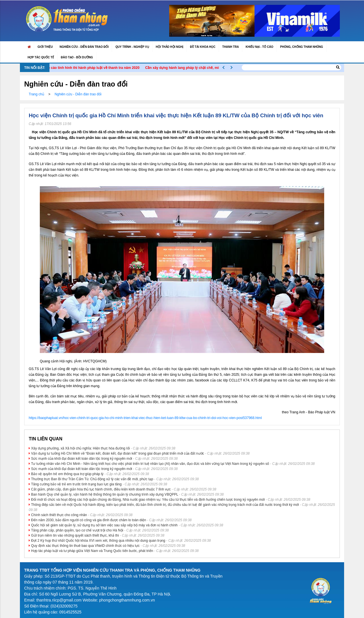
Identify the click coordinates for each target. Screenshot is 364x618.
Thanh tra (231, 47)
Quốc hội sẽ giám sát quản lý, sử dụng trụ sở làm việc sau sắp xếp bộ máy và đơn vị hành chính (104, 525)
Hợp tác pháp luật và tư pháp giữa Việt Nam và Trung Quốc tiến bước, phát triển (92, 551)
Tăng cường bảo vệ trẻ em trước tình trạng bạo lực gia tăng (76, 484)
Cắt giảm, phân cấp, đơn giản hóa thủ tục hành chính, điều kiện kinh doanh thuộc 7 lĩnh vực (101, 489)
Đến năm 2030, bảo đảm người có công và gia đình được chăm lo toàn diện (88, 520)
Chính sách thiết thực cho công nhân (59, 515)
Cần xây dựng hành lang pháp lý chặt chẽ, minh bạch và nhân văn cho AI (210, 68)
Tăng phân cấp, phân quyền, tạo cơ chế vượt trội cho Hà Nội (77, 530)
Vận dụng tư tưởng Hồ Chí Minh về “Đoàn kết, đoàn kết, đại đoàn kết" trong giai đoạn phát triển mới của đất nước (117, 453)
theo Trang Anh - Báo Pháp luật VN (309, 412)
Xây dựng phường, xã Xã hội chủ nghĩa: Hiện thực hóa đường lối (80, 448)
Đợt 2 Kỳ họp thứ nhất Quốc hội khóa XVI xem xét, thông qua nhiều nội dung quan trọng (98, 541)
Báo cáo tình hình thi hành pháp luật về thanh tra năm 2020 (97, 68)
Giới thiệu (45, 47)
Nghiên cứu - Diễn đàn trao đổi (84, 47)
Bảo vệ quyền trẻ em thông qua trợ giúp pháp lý (67, 474)
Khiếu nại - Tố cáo (259, 47)
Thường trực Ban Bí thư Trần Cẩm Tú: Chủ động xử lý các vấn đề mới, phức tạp (92, 479)
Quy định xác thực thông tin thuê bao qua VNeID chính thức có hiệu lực (85, 546)
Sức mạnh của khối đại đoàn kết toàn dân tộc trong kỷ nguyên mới (81, 459)
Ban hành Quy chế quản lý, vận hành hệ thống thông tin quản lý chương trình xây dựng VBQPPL (105, 494)
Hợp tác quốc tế (41, 57)
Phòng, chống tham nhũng (302, 47)
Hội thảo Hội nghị (170, 47)
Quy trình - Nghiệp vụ (132, 47)
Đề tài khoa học (203, 47)
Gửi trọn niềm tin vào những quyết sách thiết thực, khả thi (75, 535)
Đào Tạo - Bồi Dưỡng (77, 57)
